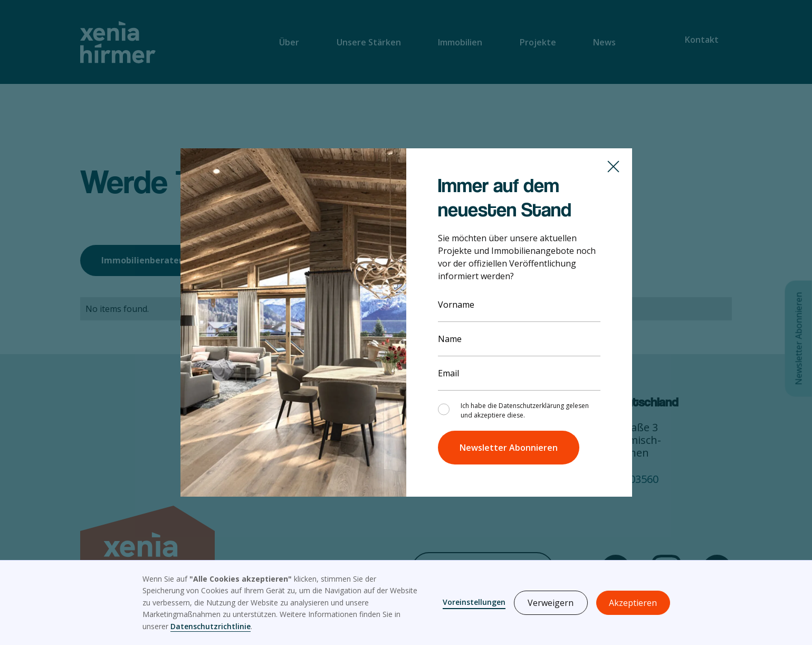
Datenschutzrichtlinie (211, 626)
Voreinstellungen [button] (474, 602)
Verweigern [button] (551, 603)
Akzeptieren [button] (633, 603)
